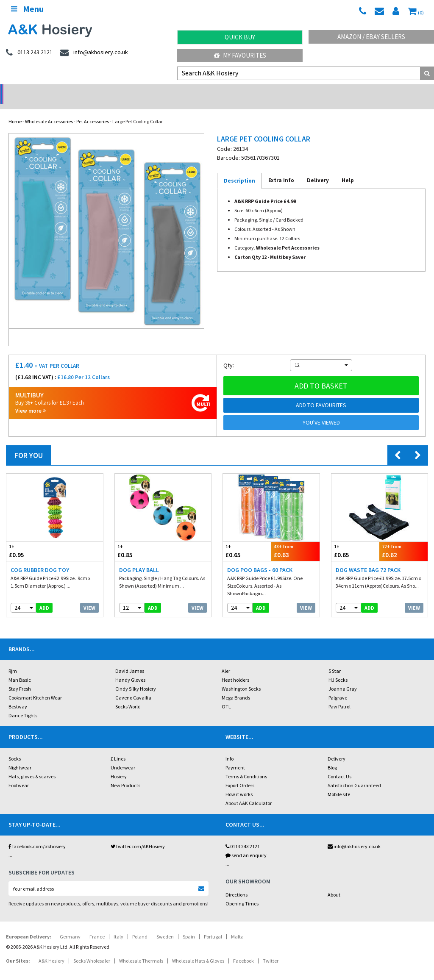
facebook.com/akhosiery (37, 835)
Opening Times (242, 893)
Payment (235, 757)
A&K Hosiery (51, 950)
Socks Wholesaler (92, 950)
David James (130, 660)
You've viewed (321, 411)
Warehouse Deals (271, 91)
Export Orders (240, 774)
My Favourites (240, 55)
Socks (15, 748)
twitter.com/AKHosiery (138, 835)
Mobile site (339, 783)
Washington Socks (241, 678)
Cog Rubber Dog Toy (40, 559)
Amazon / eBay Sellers (371, 37)
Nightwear (20, 757)
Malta (237, 926)
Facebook (243, 950)
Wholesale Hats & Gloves (198, 950)
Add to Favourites (321, 394)
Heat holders (235, 669)
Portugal (213, 926)
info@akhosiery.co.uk (354, 835)
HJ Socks (338, 669)
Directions (236, 884)
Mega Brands (236, 687)
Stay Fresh (20, 678)
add (44, 597)
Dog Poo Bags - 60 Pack (260, 559)
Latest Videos (380, 91)
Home (15, 110)
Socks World (128, 695)
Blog (332, 757)
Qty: (229, 354)
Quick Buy (240, 37)
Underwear (123, 757)
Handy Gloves (130, 669)
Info (230, 748)
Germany (70, 926)
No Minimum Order (54, 91)
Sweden (165, 926)
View (89, 597)
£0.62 (403, 540)
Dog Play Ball (139, 559)
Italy (118, 926)
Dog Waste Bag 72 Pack (368, 559)
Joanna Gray (343, 678)
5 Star (335, 660)
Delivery (337, 748)
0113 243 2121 (243, 835)
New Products (125, 774)
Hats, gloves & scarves (32, 765)
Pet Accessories (93, 110)
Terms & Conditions (246, 765)
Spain (189, 926)
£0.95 (31, 540)
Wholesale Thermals (141, 950)
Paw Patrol (339, 695)
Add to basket (321, 375)
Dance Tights (23, 704)
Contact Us (339, 765)
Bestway (18, 695)
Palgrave (338, 687)
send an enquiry (246, 844)
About (334, 884)
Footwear (19, 774)
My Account (163, 91)
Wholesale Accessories (49, 110)
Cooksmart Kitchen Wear (35, 687)
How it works (239, 783)
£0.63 (295, 540)
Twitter (271, 950)
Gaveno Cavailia (133, 687)
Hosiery (119, 765)
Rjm (13, 660)
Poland (140, 926)
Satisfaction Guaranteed (354, 774)
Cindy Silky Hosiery (136, 678)
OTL (226, 695)
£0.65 (247, 540)
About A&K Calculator (249, 792)
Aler (226, 660)
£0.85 (139, 540)
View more (31, 400)
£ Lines (118, 748)
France (97, 926)
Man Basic (20, 669)
